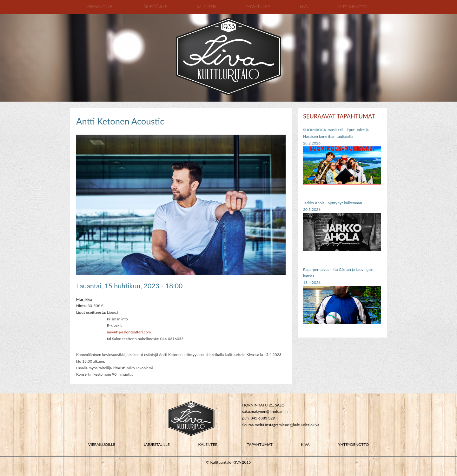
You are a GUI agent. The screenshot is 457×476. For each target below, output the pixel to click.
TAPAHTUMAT (260, 444)
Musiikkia (84, 299)
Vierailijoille (99, 7)
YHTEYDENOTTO (353, 444)
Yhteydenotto (352, 7)
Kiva (304, 7)
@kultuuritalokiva (305, 425)
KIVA (305, 444)
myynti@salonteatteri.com (129, 332)
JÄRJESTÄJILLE (157, 444)
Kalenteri (207, 7)
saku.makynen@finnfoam (263, 411)
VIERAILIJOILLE (102, 444)
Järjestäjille (154, 7)
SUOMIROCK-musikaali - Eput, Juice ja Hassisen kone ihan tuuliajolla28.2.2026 (336, 136)
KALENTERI (208, 444)
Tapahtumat (258, 7)
